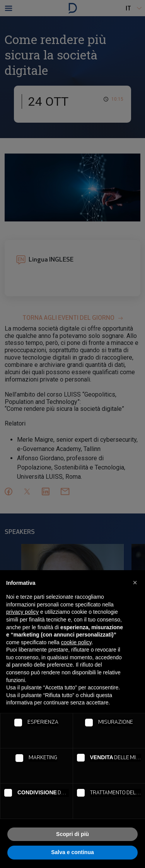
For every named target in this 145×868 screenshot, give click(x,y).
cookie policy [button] (76, 642)
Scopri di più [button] (72, 834)
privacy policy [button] (22, 612)
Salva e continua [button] (72, 852)
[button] (135, 583)
